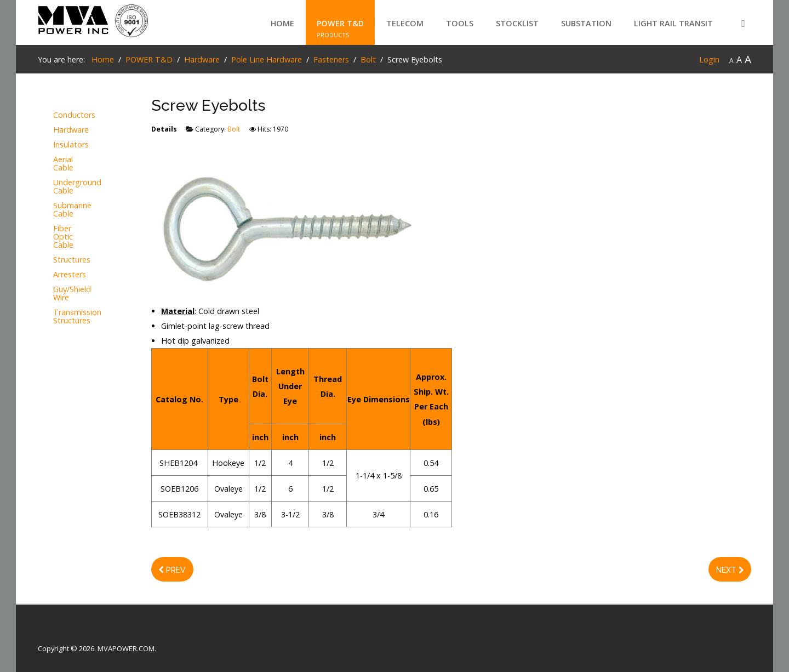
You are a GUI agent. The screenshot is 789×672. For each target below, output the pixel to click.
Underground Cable (73, 187)
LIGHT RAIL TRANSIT (673, 23)
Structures (72, 260)
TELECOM (405, 23)
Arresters (70, 275)
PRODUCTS (333, 35)
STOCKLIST (517, 23)
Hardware (71, 130)
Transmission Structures (73, 317)
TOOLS (460, 23)
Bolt (234, 129)
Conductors (73, 115)
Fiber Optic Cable (63, 237)
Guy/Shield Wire (72, 294)
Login (709, 59)
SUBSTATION (586, 23)
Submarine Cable (72, 210)
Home (282, 23)
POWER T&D (340, 23)
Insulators (71, 145)
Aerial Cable (63, 164)
